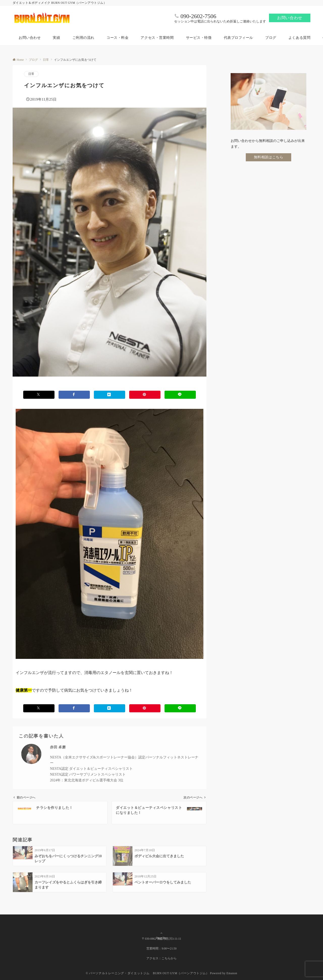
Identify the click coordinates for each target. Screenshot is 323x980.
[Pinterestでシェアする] (145, 395)
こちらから (169, 958)
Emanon (232, 973)
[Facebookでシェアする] (74, 395)
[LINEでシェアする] (180, 395)
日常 (31, 74)
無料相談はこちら (269, 157)
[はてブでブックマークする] (110, 395)
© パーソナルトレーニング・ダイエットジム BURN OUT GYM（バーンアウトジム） (147, 973)
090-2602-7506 (198, 16)
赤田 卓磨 (58, 747)
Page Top (161, 931)
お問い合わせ (290, 18)
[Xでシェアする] (39, 395)
